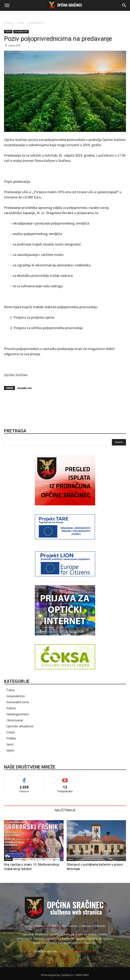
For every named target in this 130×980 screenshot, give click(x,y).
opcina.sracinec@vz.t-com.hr (77, 951)
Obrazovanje (15, 720)
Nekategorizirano (18, 714)
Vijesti (20, 23)
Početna (9, 23)
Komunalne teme (18, 702)
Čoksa (10, 690)
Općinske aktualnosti (20, 726)
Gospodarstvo (36, 23)
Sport (10, 744)
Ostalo (11, 732)
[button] (7, 5)
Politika (11, 738)
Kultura (11, 708)
